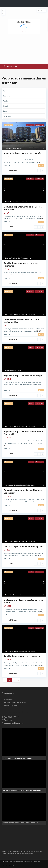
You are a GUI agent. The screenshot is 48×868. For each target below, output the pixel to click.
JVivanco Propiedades (11, 706)
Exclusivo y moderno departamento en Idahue (23, 601)
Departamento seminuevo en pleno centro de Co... (22, 321)
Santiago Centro (11, 371)
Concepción (23, 202)
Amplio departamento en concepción (22, 656)
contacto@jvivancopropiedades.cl (15, 703)
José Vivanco (12, 171)
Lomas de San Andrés (12, 202)
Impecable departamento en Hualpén (23, 153)
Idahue (7, 595)
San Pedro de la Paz (25, 258)
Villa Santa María (11, 148)
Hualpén (19, 148)
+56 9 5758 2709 (10, 699)
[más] (41, 162)
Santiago (20, 371)
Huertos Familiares (11, 258)
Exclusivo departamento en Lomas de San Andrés (22, 791)
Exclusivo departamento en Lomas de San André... (23, 208)
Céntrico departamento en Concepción (23, 546)
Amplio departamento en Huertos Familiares (21, 264)
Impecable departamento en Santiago (23, 376)
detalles (41, 166)
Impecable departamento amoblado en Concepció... (23, 433)
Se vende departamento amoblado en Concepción (23, 492)
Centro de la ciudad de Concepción (16, 314)
